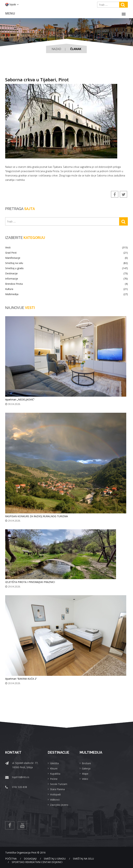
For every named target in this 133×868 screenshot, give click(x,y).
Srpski (12, 4)
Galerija (86, 768)
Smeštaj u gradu (66, 268)
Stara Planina (57, 789)
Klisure (54, 768)
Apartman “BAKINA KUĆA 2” (21, 679)
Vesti (66, 248)
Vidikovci (55, 800)
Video (85, 779)
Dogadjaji (30, 859)
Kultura (66, 289)
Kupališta (55, 774)
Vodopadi (55, 794)
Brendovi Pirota (66, 284)
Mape (85, 774)
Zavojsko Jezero (59, 805)
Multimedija (66, 294)
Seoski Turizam (59, 784)
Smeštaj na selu (66, 263)
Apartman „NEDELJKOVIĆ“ (20, 399)
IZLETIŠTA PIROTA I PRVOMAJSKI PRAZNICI (30, 582)
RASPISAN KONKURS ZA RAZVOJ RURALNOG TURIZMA (37, 516)
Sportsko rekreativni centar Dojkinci (37, 862)
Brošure (86, 763)
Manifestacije (66, 258)
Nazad (56, 49)
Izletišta (54, 763)
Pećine (54, 779)
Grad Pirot (66, 253)
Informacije (66, 279)
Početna (11, 859)
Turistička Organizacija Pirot (21, 853)
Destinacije (66, 273)
